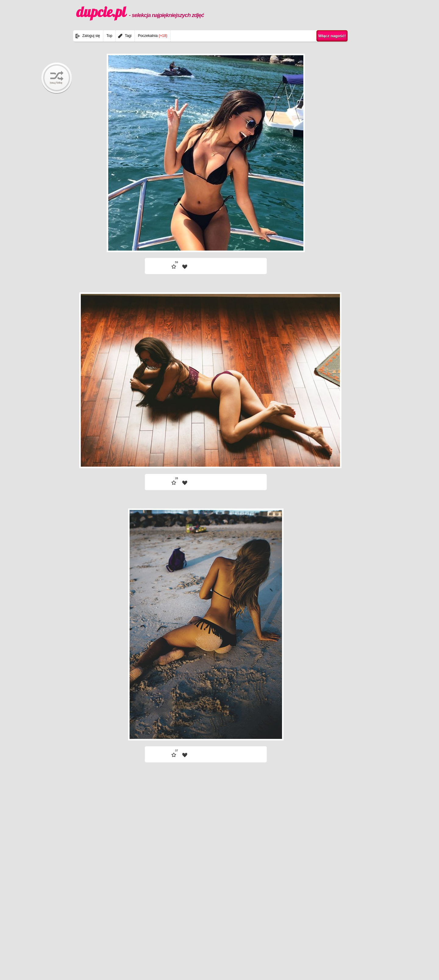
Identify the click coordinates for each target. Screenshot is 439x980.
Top (109, 36)
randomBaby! (57, 78)
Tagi (128, 36)
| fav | (185, 267)
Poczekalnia (152, 36)
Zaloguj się (91, 36)
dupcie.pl (140, 12)
